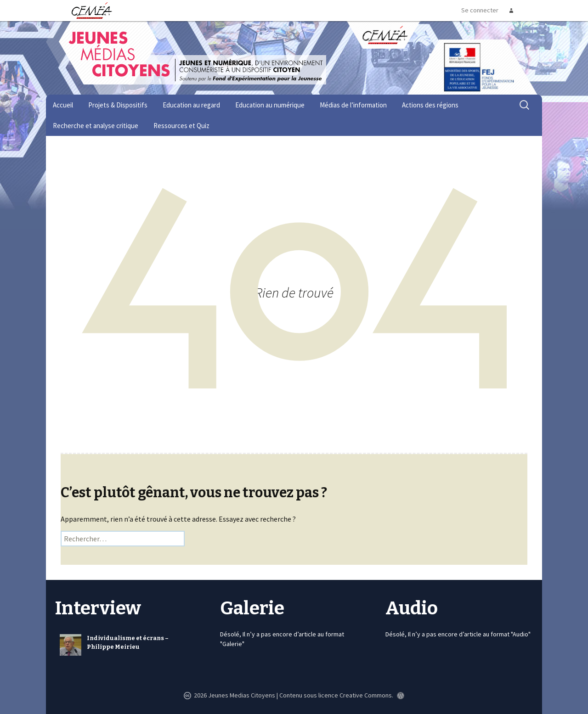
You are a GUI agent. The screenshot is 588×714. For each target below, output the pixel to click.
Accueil (63, 105)
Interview (98, 608)
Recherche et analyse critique (96, 126)
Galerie (252, 608)
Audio (412, 608)
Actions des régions (430, 105)
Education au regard (191, 105)
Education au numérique (270, 105)
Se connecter (480, 10)
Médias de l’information (353, 105)
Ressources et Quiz (181, 126)
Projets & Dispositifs (118, 105)
